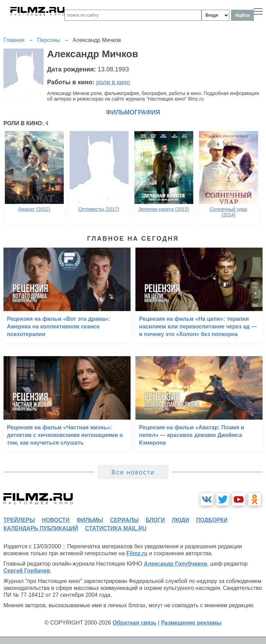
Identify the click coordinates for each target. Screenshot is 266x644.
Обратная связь (135, 623)
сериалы (124, 520)
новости (56, 520)
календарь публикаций (41, 528)
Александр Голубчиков (175, 564)
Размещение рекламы (191, 623)
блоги (155, 520)
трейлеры (19, 520)
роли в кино (113, 82)
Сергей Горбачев (27, 571)
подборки (212, 520)
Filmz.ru (137, 553)
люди (180, 520)
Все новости (133, 472)
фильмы (90, 520)
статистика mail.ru (116, 528)
